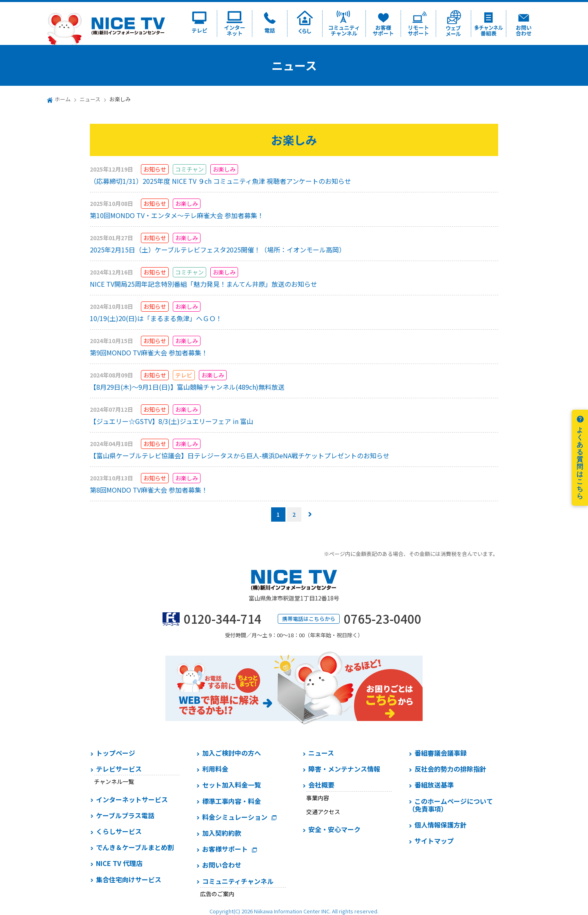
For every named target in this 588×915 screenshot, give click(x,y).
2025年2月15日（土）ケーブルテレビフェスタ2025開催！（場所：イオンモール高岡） (218, 250)
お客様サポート (225, 849)
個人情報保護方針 (441, 825)
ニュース (90, 99)
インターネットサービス (132, 799)
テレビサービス (119, 769)
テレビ (184, 375)
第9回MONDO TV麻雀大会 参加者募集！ (149, 353)
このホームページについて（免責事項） (451, 805)
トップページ (116, 753)
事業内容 (318, 798)
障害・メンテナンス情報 (344, 769)
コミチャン (189, 169)
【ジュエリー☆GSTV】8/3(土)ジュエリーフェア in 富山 (171, 421)
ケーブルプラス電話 (125, 815)
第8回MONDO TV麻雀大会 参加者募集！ (149, 490)
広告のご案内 (217, 894)
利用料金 (215, 769)
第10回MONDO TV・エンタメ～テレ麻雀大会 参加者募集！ (177, 215)
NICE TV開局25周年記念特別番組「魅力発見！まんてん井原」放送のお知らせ (204, 284)
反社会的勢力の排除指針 (450, 769)
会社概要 (321, 785)
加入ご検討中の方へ (232, 753)
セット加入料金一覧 (232, 785)
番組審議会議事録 (441, 753)
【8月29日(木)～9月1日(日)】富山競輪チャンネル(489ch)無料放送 (187, 387)
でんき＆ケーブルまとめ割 (135, 847)
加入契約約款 (222, 833)
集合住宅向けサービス (129, 879)
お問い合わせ (222, 865)
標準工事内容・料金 (232, 801)
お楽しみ (224, 169)
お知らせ (155, 169)
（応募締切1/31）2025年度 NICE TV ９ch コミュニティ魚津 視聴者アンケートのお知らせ (220, 181)
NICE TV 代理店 (119, 863)
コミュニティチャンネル (238, 881)
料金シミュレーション (235, 817)
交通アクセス (323, 812)
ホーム (63, 99)
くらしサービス (119, 831)
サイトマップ (434, 841)
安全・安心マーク (334, 829)
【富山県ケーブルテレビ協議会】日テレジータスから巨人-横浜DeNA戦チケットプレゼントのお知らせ (240, 455)
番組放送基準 (434, 785)
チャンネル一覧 (114, 781)
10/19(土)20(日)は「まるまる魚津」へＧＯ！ (156, 318)
